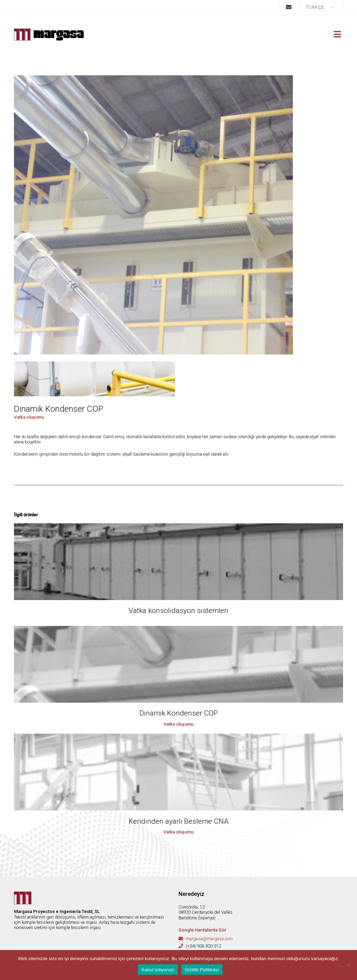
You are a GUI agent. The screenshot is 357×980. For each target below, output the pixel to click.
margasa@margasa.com (209, 939)
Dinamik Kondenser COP (179, 713)
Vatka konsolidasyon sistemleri (178, 611)
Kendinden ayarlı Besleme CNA (179, 821)
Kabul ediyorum (158, 970)
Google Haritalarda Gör (202, 930)
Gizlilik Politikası (202, 970)
